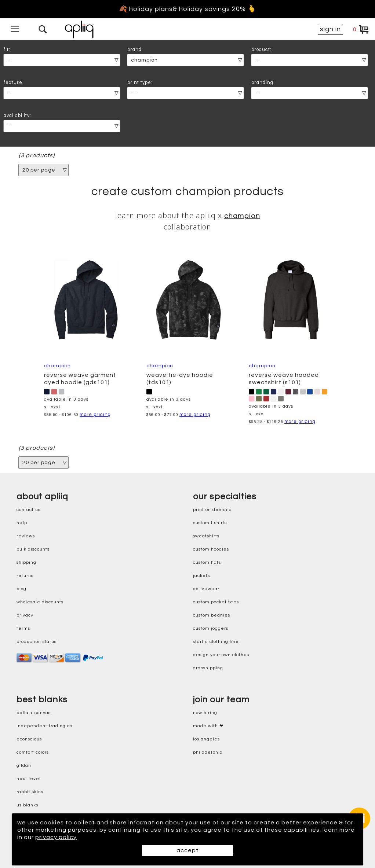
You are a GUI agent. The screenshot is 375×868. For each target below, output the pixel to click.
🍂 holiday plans (146, 9)
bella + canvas (34, 713)
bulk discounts (33, 549)
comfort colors (33, 752)
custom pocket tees (216, 602)
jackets (201, 576)
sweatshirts (206, 536)
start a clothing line (216, 642)
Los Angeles (206, 739)
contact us (28, 510)
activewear (206, 589)
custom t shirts (210, 523)
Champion (242, 216)
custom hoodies (211, 549)
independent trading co (44, 726)
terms (23, 628)
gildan (24, 766)
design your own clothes (221, 655)
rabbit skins (30, 792)
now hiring (205, 713)
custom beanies (212, 615)
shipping (26, 562)
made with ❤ (208, 726)
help (22, 523)
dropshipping (208, 668)
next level (29, 779)
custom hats (207, 562)
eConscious (29, 739)
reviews (26, 536)
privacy (25, 615)
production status (37, 642)
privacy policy (56, 837)
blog (21, 589)
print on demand (212, 510)
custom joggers (211, 628)
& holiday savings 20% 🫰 (214, 9)
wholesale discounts (40, 602)
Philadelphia (208, 752)
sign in (330, 29)
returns (25, 576)
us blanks (27, 805)
